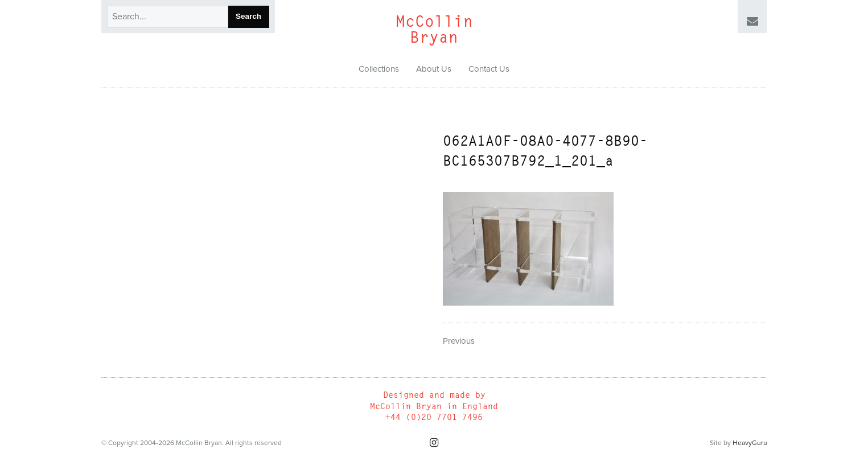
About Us (434, 69)
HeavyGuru (750, 443)
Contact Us (489, 69)
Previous (459, 341)
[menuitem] (379, 69)
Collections (379, 69)
